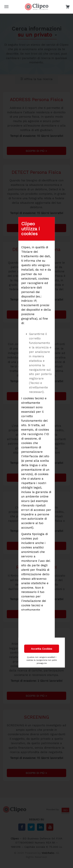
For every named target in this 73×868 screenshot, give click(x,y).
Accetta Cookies (42, 649)
